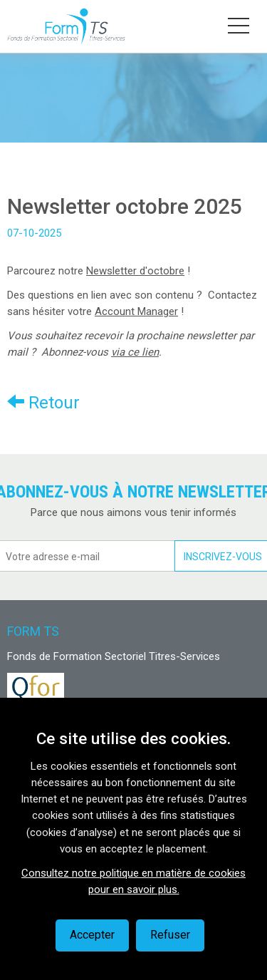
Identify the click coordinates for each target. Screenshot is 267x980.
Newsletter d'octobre (135, 271)
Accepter (92, 935)
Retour (43, 402)
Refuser (170, 935)
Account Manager (136, 311)
